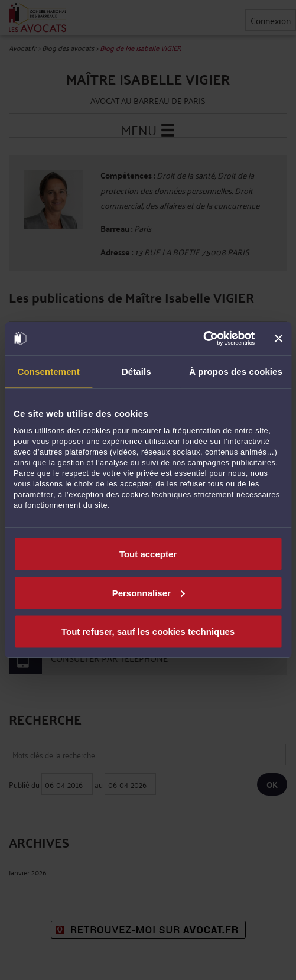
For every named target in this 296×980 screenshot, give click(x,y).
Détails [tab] (136, 371)
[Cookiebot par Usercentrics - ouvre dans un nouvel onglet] (204, 339)
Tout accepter (148, 554)
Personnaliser (149, 593)
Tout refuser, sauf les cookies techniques (148, 632)
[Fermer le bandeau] (278, 338)
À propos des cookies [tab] (236, 371)
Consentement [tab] (49, 371)
